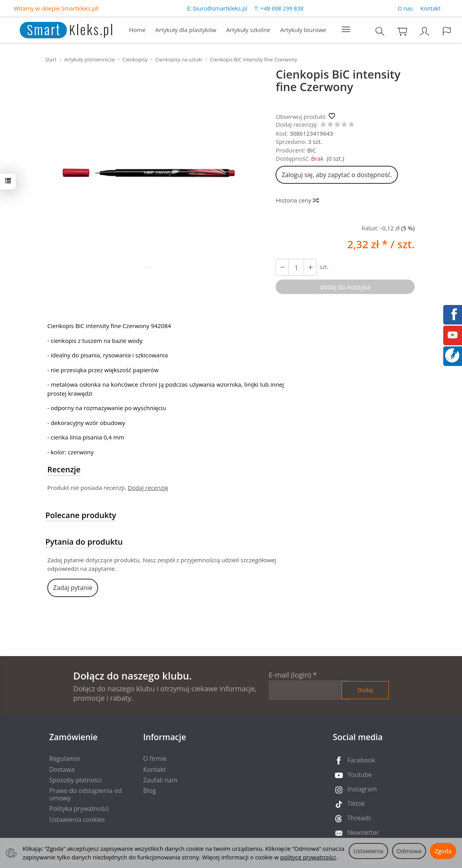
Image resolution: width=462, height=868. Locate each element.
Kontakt (431, 8)
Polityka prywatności (79, 809)
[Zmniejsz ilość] (310, 267)
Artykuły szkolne (248, 30)
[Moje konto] (424, 31)
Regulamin (65, 759)
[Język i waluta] (447, 31)
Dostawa (62, 769)
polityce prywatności (308, 857)
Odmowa (409, 851)
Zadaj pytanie (73, 588)
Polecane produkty (81, 515)
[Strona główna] (58, 29)
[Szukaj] (380, 31)
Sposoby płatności (76, 780)
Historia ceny (297, 200)
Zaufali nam (160, 780)
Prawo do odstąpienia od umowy (86, 794)
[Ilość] (296, 267)
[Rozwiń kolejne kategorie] (346, 30)
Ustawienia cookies (77, 820)
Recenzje (64, 469)
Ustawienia (368, 851)
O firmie (155, 759)
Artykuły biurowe (303, 30)
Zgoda (443, 851)
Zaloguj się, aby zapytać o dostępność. (337, 175)
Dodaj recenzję (148, 488)
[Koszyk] (402, 31)
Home (137, 30)
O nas (405, 8)
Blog (150, 791)
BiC (312, 150)
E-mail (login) (290, 675)
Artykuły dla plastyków (186, 30)
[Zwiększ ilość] (282, 267)
